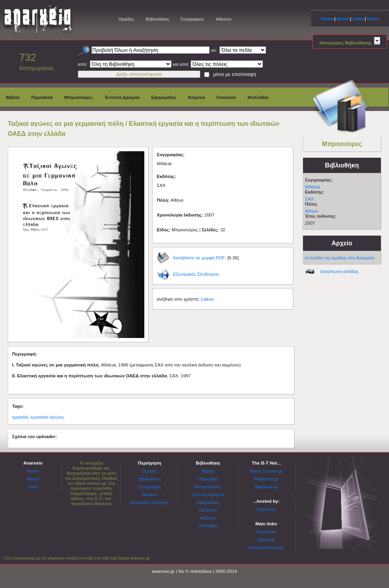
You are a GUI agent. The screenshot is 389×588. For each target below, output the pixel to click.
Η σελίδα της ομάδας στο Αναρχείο (340, 258)
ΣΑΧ (309, 199)
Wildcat (312, 187)
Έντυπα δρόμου (208, 494)
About (343, 19)
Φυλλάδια (258, 97)
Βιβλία (13, 97)
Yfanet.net (266, 532)
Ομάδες (126, 19)
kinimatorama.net (266, 547)
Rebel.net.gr (266, 479)
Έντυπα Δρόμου (122, 97)
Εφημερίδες (164, 97)
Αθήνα (311, 211)
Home (327, 19)
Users (373, 19)
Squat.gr (266, 540)
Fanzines (226, 97)
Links (358, 19)
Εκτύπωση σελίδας (340, 271)
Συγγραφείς (192, 19)
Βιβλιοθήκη (157, 19)
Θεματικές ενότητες (149, 502)
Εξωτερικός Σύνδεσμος (196, 274)
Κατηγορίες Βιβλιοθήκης (350, 43)
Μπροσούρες (78, 97)
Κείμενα (196, 97)
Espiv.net (266, 509)
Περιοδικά (42, 97)
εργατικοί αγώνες (47, 417)
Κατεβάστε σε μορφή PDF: (200, 258)
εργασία (20, 417)
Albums (223, 19)
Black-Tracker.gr (266, 471)
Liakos (207, 299)
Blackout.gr (266, 487)
